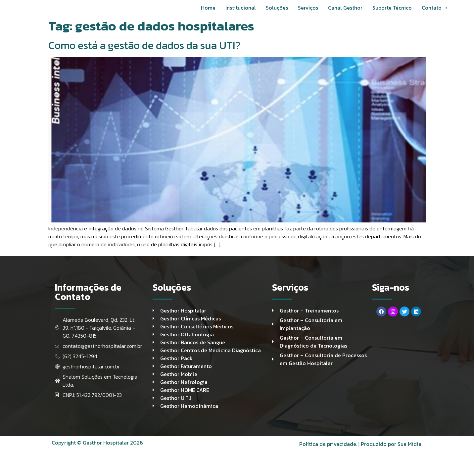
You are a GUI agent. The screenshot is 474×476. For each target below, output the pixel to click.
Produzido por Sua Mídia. (392, 461)
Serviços (308, 13)
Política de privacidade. (328, 461)
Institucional (241, 13)
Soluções (277, 13)
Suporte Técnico (392, 13)
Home (208, 13)
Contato (435, 13)
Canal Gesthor (345, 13)
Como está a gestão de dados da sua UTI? (144, 56)
